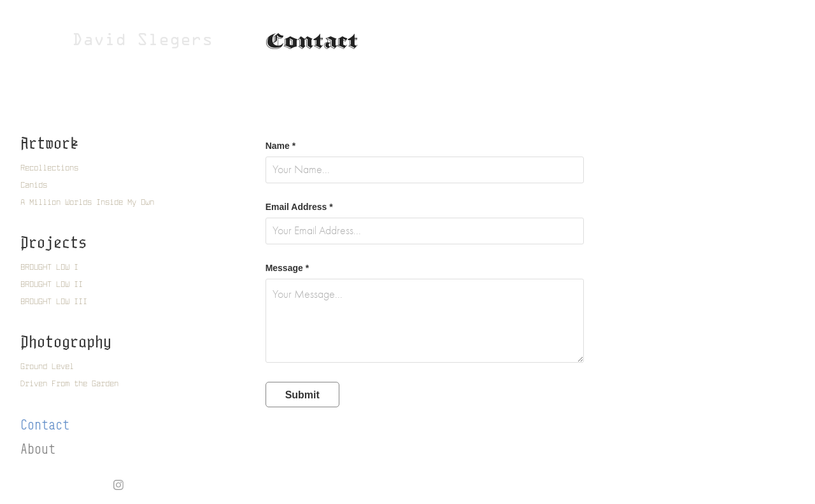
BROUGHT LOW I (49, 267)
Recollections (49, 168)
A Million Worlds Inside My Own (87, 202)
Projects (53, 242)
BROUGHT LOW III (54, 301)
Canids (34, 185)
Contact (45, 425)
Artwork (49, 143)
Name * (280, 146)
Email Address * (299, 207)
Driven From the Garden (69, 383)
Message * (287, 268)
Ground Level (47, 366)
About (38, 449)
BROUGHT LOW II (52, 284)
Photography (66, 341)
